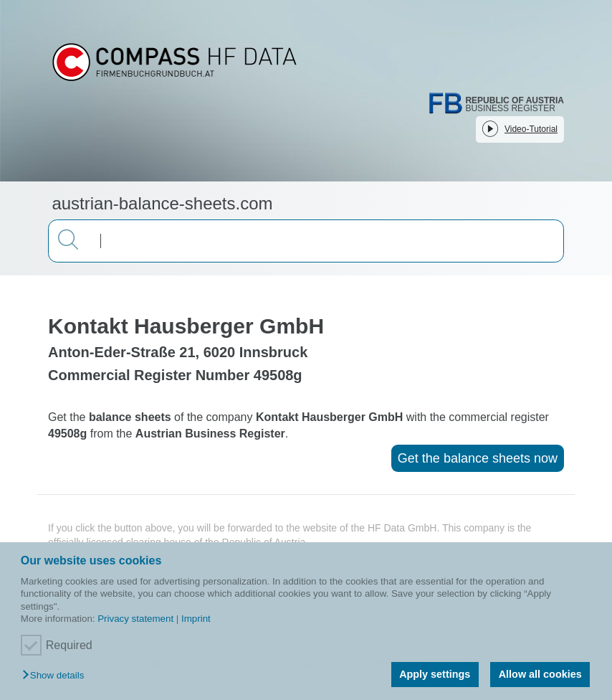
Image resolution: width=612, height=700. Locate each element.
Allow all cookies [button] (540, 674)
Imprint (196, 619)
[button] (57, 676)
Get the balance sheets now (478, 458)
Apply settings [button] (435, 674)
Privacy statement (135, 619)
